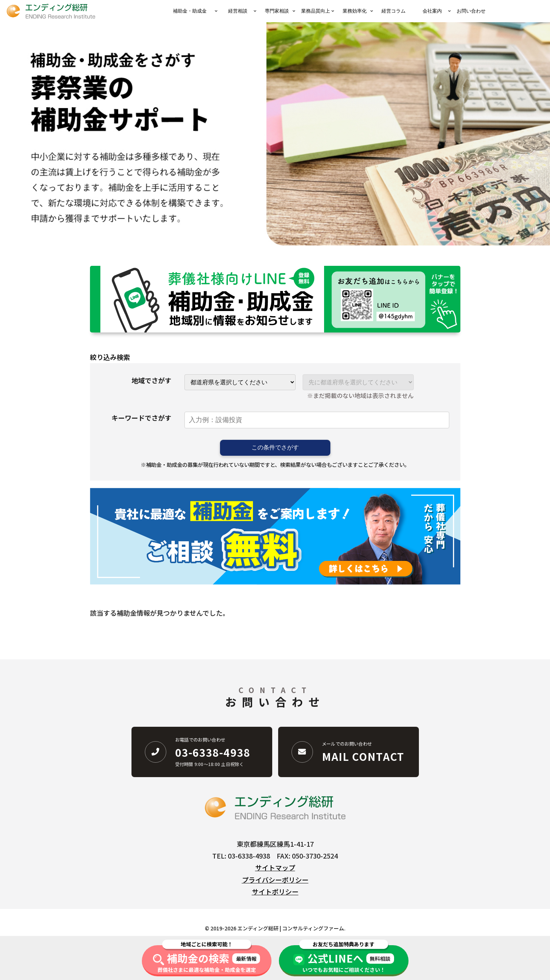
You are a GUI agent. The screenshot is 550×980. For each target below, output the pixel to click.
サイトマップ (275, 867)
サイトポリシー (275, 892)
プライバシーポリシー (275, 880)
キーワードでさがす (141, 418)
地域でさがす (151, 380)
